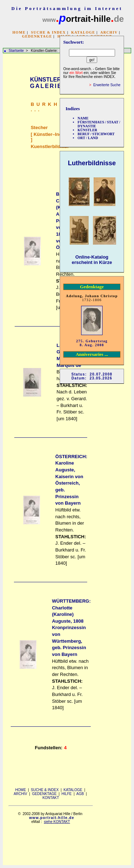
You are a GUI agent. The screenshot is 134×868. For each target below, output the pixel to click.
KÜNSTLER (87, 130)
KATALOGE (83, 32)
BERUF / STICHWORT (96, 134)
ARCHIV (109, 32)
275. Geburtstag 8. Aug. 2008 (92, 343)
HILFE (66, 794)
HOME (19, 32)
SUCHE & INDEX (48, 32)
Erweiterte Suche (107, 85)
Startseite (16, 51)
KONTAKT (51, 798)
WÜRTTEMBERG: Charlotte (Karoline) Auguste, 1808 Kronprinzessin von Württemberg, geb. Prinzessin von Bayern (71, 628)
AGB (80, 794)
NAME (83, 118)
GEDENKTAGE (37, 36)
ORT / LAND (88, 138)
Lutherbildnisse (92, 163)
